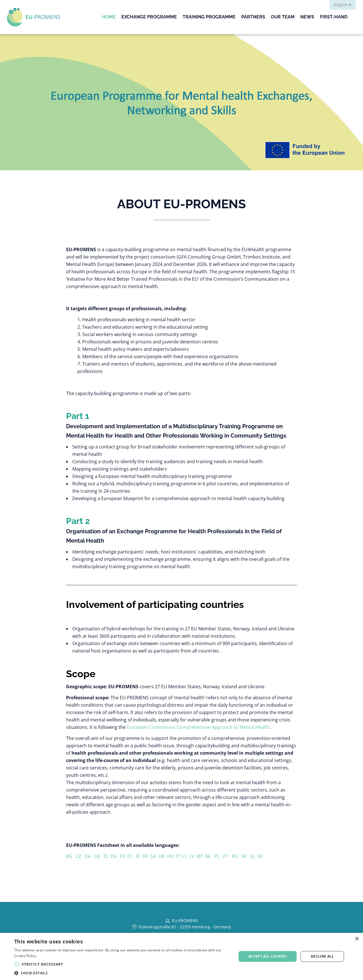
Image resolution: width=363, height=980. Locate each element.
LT (186, 856)
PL (219, 856)
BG (71, 856)
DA (89, 856)
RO (237, 856)
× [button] (357, 939)
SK (246, 856)
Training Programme (209, 17)
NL (210, 856)
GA (154, 856)
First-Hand (334, 17)
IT (179, 856)
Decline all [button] (322, 956)
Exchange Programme (149, 17)
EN (114, 856)
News (307, 17)
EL (107, 856)
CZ (80, 856)
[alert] (181, 956)
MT (201, 856)
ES (124, 856)
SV (260, 856)
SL (254, 856)
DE (99, 856)
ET (132, 856)
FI (139, 856)
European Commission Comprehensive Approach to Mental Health (198, 727)
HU (172, 856)
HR (163, 856)
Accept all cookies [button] (268, 956)
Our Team (283, 17)
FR (146, 856)
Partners (253, 17)
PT (227, 856)
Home (109, 17)
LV (193, 856)
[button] (122, 973)
